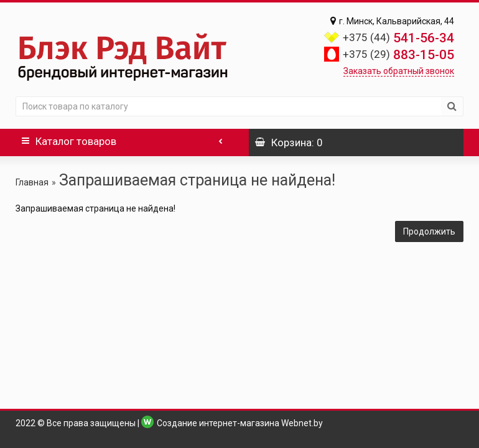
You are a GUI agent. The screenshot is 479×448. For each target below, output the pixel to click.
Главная (32, 182)
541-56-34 (398, 38)
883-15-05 (398, 55)
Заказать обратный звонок (399, 71)
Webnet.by (302, 423)
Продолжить (429, 231)
